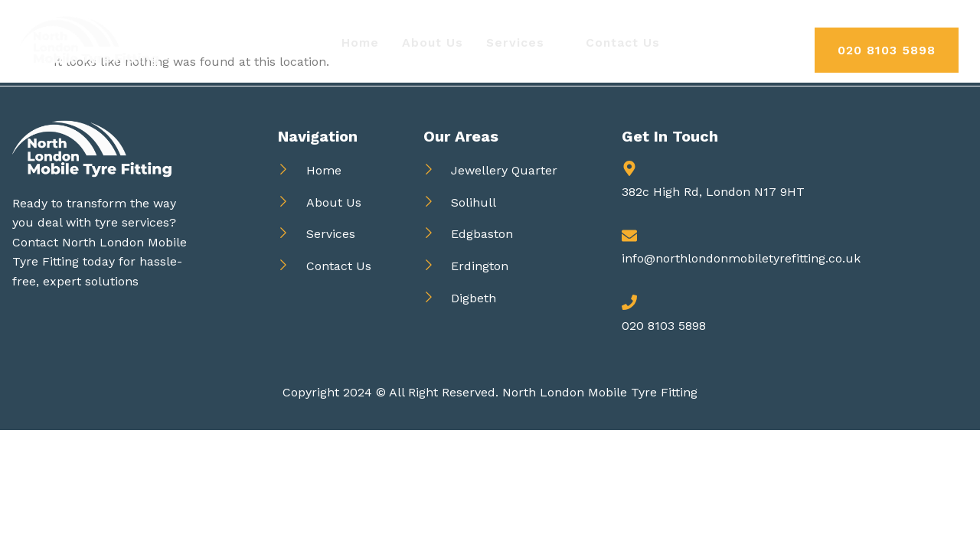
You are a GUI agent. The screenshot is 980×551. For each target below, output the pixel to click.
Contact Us (624, 42)
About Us (431, 42)
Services (522, 42)
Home (358, 42)
